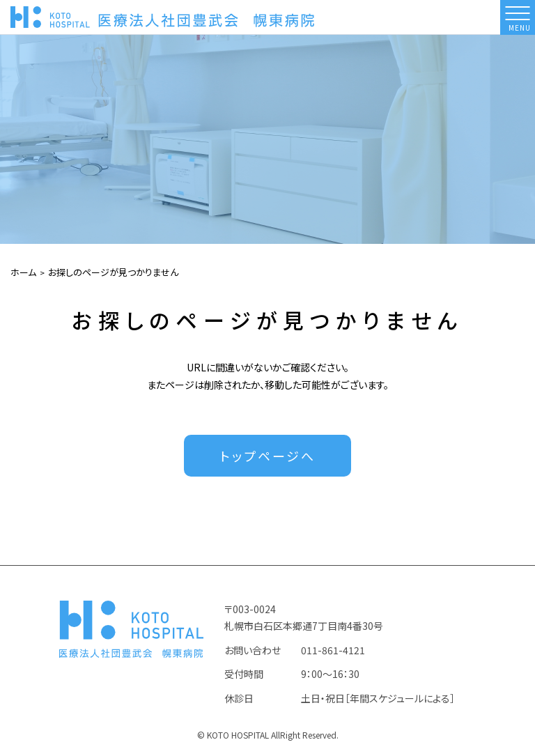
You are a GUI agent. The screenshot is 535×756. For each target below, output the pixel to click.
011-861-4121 (333, 650)
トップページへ (268, 456)
